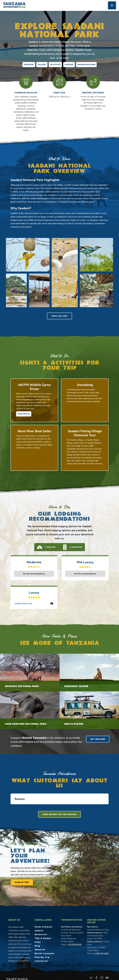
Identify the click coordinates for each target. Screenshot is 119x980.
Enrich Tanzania (44, 953)
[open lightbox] (28, 255)
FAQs (38, 942)
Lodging (69, 65)
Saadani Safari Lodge (23, 603)
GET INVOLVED (98, 739)
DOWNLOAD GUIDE (86, 65)
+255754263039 (74, 944)
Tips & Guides (43, 938)
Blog (37, 946)
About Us (40, 950)
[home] (14, 5)
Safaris (39, 931)
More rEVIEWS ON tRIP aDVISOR (59, 814)
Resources (41, 934)
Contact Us (41, 961)
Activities (55, 65)
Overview (29, 65)
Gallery (42, 65)
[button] (112, 5)
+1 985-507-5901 (101, 953)
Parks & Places (44, 927)
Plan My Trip (22, 883)
